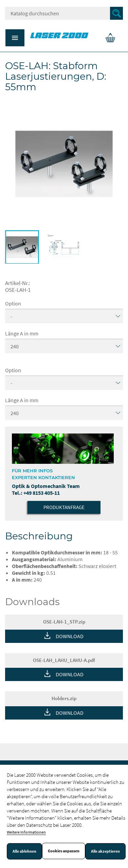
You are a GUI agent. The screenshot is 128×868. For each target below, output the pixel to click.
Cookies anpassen (64, 851)
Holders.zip (64, 698)
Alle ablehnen (24, 851)
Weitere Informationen (26, 832)
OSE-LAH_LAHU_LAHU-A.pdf (64, 660)
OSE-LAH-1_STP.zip (64, 622)
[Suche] (64, 13)
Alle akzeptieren (105, 851)
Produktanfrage (64, 507)
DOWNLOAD (70, 636)
